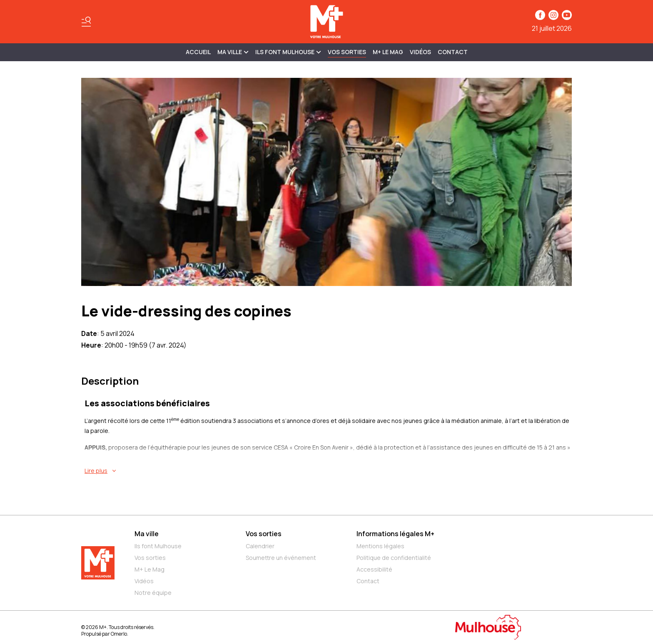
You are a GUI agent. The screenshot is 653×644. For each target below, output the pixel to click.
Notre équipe (153, 593)
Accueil (198, 52)
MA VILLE (233, 52)
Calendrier (260, 546)
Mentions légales (380, 546)
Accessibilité (374, 569)
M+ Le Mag (388, 52)
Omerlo (119, 634)
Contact (453, 52)
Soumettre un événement (281, 558)
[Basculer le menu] (86, 22)
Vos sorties (347, 52)
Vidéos (420, 52)
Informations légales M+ (395, 534)
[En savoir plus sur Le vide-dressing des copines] (328, 471)
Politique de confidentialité (394, 558)
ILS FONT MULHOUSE (288, 52)
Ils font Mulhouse (158, 546)
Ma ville (147, 534)
